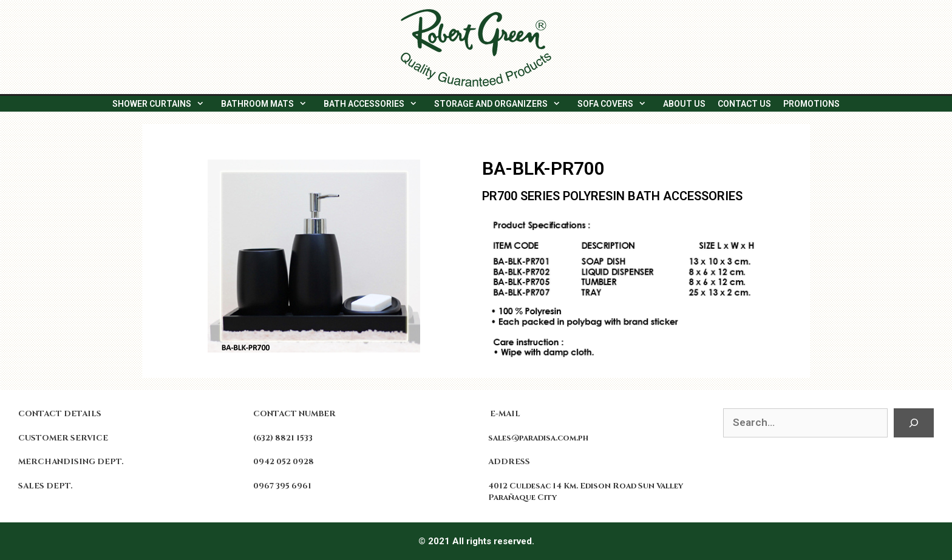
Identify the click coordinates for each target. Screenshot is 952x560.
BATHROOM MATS (269, 104)
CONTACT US (744, 104)
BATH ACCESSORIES (376, 104)
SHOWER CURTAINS (164, 104)
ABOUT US (684, 104)
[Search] (914, 423)
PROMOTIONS (811, 104)
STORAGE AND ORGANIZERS (503, 104)
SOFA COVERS (617, 104)
